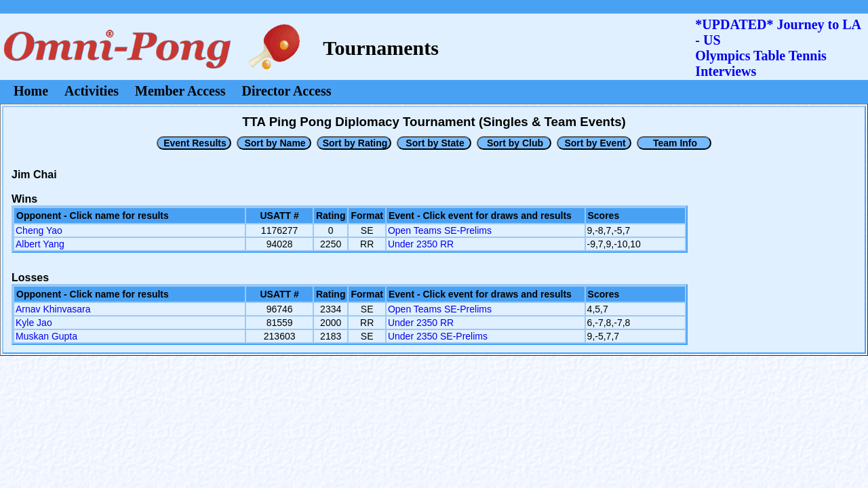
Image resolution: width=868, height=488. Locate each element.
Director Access (287, 91)
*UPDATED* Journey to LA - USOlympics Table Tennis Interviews (778, 48)
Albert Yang (40, 244)
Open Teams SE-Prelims (440, 230)
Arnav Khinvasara (53, 309)
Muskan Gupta (46, 336)
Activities (92, 91)
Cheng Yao (39, 230)
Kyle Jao (34, 323)
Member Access (180, 91)
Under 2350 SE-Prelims (438, 336)
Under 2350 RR (421, 244)
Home (31, 91)
